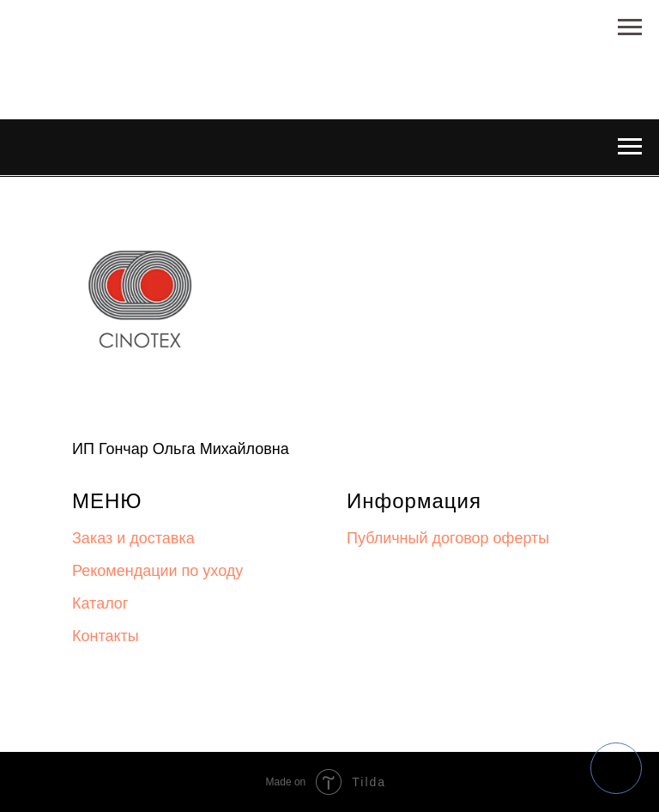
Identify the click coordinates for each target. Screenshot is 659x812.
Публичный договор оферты (448, 538)
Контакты (106, 636)
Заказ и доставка (133, 538)
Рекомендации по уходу (157, 571)
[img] (616, 768)
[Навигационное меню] (630, 27)
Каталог (100, 603)
